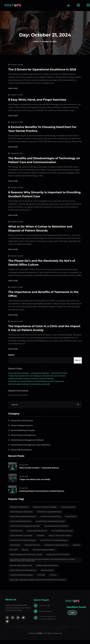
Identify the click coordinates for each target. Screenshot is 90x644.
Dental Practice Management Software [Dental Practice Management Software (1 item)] (25, 530)
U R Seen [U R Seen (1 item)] (53, 579)
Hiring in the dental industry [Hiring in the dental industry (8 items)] (60, 539)
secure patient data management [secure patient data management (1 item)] (23, 574)
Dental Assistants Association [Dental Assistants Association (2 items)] (21, 516)
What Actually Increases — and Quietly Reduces (41, 472)
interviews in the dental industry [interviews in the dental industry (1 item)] (23, 544)
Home (36, 42)
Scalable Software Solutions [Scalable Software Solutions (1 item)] (47, 569)
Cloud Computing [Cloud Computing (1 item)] (68, 511)
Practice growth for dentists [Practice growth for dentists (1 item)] (58, 558)
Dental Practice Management (23, 439)
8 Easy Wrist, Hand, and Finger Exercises (40, 104)
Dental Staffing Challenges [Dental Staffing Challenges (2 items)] (62, 535)
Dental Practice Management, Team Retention (31, 449)
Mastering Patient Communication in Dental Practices (31, 383)
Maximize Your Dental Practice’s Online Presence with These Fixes (36, 385)
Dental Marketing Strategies (23, 434)
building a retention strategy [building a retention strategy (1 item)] (45, 511)
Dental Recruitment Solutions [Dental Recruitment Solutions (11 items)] (56, 530)
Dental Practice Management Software (27, 444)
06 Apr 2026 (24, 469)
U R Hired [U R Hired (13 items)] (41, 579)
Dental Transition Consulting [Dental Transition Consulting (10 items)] (21, 539)
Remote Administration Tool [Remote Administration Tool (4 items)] (21, 569)
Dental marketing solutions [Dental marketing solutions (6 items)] (21, 525)
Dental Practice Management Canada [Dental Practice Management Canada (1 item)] (50, 525)
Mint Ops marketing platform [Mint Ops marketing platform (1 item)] (44, 554)
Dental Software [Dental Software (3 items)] (16, 535)
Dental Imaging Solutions (22, 429)
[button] (68, 5)
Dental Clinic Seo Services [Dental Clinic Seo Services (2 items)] (51, 520)
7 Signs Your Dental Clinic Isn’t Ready (36, 483)
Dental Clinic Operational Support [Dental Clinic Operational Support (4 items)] (23, 520)
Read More (13, 92)
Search (11, 359)
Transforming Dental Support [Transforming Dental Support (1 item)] (21, 579)
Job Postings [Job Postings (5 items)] (15, 549)
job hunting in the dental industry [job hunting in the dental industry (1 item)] (54, 544)
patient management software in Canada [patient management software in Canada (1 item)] (26, 558)
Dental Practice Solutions (22, 454)
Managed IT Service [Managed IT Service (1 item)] (32, 549)
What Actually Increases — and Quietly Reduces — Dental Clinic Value (38, 377)
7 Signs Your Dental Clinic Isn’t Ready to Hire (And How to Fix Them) (37, 380)
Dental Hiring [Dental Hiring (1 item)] (71, 520)
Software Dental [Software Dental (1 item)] (47, 574)
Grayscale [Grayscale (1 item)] (40, 539)
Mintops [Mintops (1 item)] (25, 554)
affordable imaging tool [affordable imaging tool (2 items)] (19, 511)
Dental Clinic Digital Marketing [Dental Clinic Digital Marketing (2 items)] (49, 516)
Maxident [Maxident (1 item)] (77, 549)
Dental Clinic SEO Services (22, 424)
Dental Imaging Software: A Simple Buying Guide (29, 388)
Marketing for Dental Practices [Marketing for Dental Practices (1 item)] (56, 549)
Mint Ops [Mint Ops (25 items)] (14, 554)
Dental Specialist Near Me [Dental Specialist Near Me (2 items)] (37, 535)
